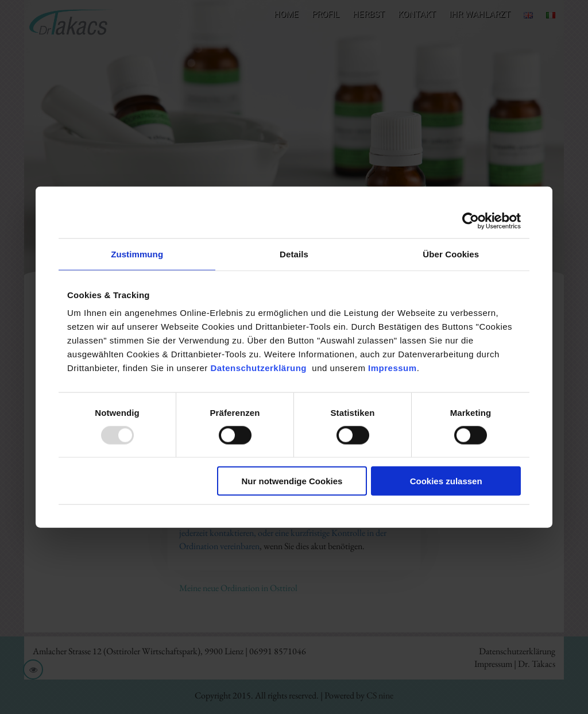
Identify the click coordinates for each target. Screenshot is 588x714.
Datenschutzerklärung (261, 368)
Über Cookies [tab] (451, 254)
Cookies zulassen (446, 481)
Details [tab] (294, 254)
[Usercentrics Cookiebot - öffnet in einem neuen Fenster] (471, 221)
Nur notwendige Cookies (292, 481)
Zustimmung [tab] (137, 254)
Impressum (392, 368)
